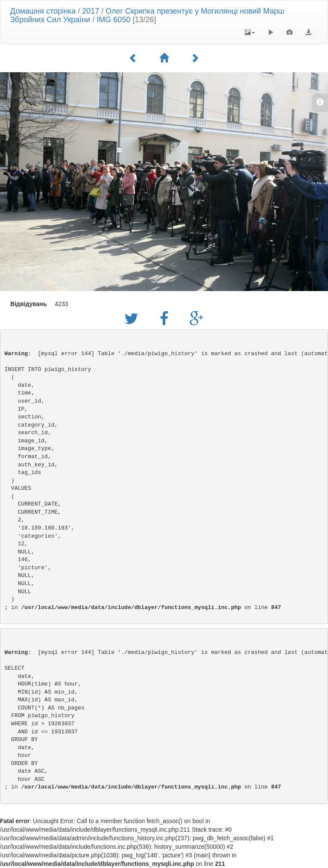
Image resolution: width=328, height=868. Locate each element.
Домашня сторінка (43, 11)
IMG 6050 (113, 20)
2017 (91, 11)
